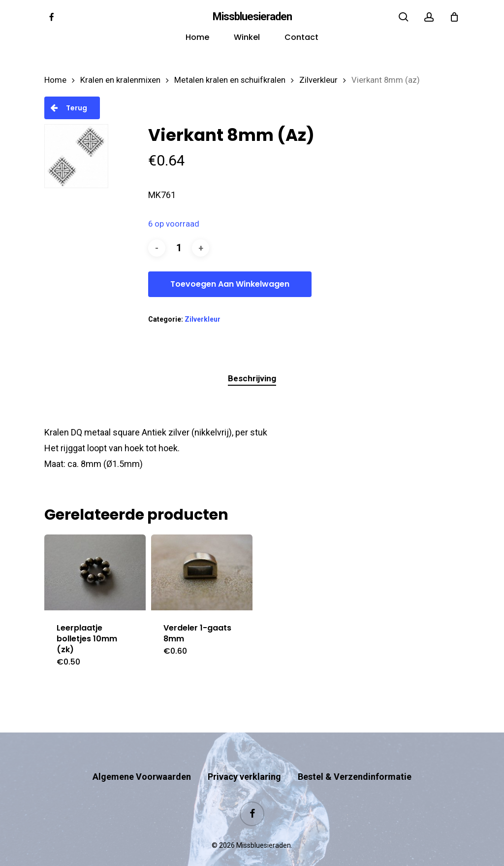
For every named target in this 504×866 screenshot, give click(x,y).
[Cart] (454, 17)
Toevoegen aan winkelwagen (230, 284)
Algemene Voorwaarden (142, 757)
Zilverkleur (318, 80)
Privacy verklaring (244, 757)
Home (55, 80)
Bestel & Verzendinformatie (355, 757)
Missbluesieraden (252, 17)
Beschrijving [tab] (252, 378)
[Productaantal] (179, 248)
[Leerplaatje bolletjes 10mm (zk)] (95, 573)
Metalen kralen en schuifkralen (230, 80)
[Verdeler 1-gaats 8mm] (202, 572)
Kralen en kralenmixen (120, 80)
